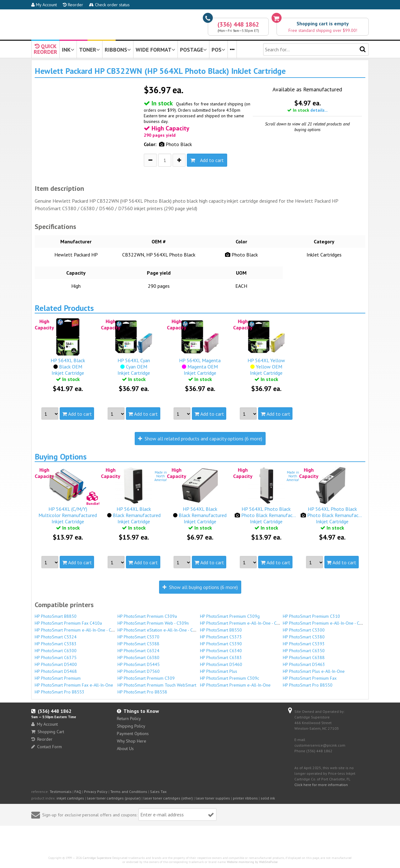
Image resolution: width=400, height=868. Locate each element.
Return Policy (129, 718)
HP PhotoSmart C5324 (56, 637)
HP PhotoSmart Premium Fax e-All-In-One (74, 685)
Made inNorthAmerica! (161, 476)
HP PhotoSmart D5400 (56, 664)
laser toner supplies (213, 798)
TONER (90, 50)
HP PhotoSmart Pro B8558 (142, 692)
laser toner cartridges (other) (168, 798)
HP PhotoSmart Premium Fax (310, 678)
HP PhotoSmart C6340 (221, 651)
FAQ (78, 792)
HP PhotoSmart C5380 (304, 637)
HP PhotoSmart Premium (58, 678)
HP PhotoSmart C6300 (56, 651)
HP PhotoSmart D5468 (56, 671)
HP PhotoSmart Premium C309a (147, 616)
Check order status (109, 5)
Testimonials (61, 792)
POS (218, 50)
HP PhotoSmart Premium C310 (311, 616)
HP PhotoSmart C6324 (138, 651)
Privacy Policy (96, 792)
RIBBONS (118, 50)
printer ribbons (245, 798)
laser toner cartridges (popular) (114, 798)
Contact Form (47, 747)
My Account (44, 5)
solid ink (268, 798)
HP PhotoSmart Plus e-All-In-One (314, 671)
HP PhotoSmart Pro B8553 (60, 692)
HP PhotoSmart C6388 (304, 657)
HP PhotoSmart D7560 (139, 671)
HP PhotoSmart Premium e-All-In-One (235, 685)
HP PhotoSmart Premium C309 (146, 678)
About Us (125, 749)
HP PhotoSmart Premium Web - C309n (153, 623)
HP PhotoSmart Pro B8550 (308, 685)
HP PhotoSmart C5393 (304, 644)
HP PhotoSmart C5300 (304, 630)
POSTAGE (193, 50)
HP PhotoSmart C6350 (304, 651)
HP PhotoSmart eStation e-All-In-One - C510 (159, 630)
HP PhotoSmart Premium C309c (230, 678)
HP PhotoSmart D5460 (221, 664)
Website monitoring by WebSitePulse (252, 862)
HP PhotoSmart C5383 (56, 644)
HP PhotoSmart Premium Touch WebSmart (157, 685)
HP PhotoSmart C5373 (221, 637)
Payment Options (133, 733)
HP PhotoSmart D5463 (304, 664)
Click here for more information (321, 785)
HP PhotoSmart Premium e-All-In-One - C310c (78, 630)
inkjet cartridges (70, 798)
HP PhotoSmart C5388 (138, 644)
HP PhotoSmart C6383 (221, 657)
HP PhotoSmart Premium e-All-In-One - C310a (243, 623)
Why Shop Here (132, 741)
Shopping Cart (48, 732)
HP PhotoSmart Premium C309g (230, 616)
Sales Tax (158, 792)
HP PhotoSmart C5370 (138, 637)
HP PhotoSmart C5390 (221, 644)
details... (319, 110)
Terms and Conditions (129, 792)
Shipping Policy (131, 726)
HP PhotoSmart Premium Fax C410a (68, 623)
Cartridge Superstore (97, 858)
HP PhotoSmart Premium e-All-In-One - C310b (326, 623)
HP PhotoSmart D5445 (139, 664)
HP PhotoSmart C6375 (56, 657)
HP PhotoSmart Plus (219, 671)
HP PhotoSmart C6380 (138, 657)
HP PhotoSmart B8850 (56, 616)
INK (68, 50)
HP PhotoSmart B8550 (221, 630)
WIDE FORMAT (155, 50)
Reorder (73, 5)
